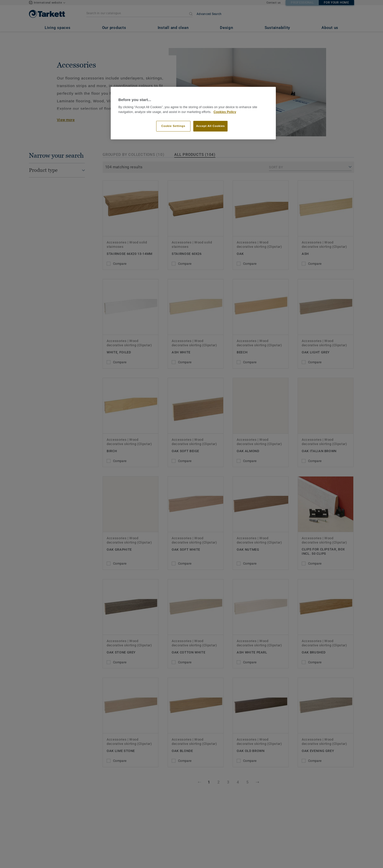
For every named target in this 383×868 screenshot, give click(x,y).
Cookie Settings (173, 126)
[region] (193, 113)
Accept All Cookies (210, 126)
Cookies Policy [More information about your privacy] (225, 112)
